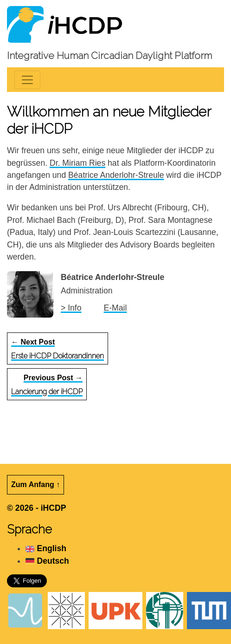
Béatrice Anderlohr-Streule (116, 175)
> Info (71, 308)
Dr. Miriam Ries (77, 163)
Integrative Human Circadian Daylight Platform (109, 55)
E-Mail (115, 308)
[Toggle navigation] (27, 80)
